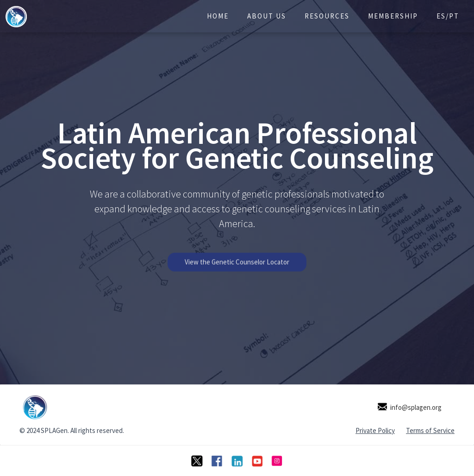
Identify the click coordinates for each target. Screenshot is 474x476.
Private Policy (375, 430)
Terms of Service (430, 430)
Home (218, 16)
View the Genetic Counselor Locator (237, 267)
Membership (393, 16)
